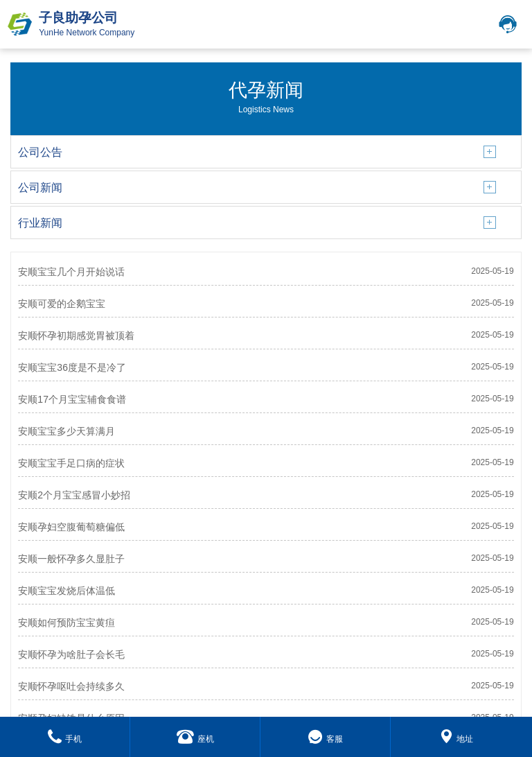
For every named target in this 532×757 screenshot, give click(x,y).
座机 (195, 739)
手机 (65, 739)
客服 (325, 739)
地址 (456, 739)
